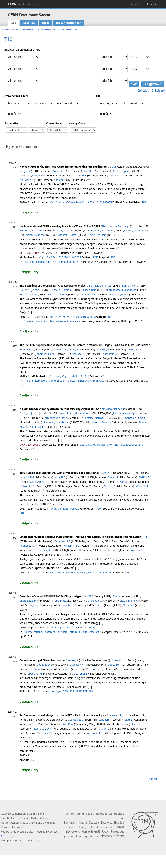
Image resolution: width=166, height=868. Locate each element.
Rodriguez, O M (28, 546)
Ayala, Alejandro (29, 413)
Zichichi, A (44, 550)
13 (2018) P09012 (65, 509)
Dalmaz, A (62, 601)
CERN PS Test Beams (61, 30)
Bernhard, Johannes (31, 231)
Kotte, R (82, 176)
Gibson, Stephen (134, 231)
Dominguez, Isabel (57, 418)
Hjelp (46, 23)
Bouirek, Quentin (29, 290)
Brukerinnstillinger (68, 23)
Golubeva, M (59, 349)
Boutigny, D (43, 665)
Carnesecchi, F (38, 482)
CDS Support (8, 836)
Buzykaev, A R (78, 665)
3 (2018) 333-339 (69, 376)
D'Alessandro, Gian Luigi (116, 226)
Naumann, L (27, 180)
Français (84, 827)
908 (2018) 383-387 (81, 572)
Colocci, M (142, 486)
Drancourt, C (94, 601)
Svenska (94, 836)
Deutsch (94, 823)
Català (83, 823)
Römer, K (60, 180)
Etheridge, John (29, 294)
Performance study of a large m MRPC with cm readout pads (63, 715)
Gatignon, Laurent (89, 294)
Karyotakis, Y (69, 605)
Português (117, 831)
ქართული (73, 831)
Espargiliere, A (129, 601)
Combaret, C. (77, 720)
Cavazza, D (123, 482)
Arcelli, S (60, 477)
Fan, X (87, 171)
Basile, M (113, 477)
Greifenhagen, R (122, 171)
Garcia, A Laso (116, 176)
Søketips (143, 90)
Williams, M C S (72, 546)
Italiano (108, 827)
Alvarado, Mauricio (112, 409)
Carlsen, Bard (89, 290)
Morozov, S (79, 354)
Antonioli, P (27, 477)
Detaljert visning (29, 212)
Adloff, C (88, 596)
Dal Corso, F (114, 665)
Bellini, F (144, 477)
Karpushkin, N (46, 354)
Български (70, 823)
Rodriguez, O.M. (43, 729)
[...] (77, 568)
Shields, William (97, 235)
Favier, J (66, 669)
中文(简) (106, 836)
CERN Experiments (23, 30)
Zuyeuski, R (136, 550)
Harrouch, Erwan (119, 294)
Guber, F (73, 349)
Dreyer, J (57, 171)
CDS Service (27, 832)
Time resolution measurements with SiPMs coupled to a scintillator (59, 473)
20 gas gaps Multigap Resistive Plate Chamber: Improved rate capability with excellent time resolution (80, 537)
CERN (26, 4)
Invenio (20, 827)
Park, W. (102, 729)
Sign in (135, 4)
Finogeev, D (27, 349)
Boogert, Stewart (62, 231)
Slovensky (81, 836)
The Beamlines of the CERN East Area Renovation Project (53, 286)
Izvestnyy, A (134, 349)
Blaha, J (117, 596)
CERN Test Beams (42, 30)
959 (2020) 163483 (81, 202)
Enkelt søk (159, 90)
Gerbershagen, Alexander (99, 231)
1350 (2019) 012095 (59, 257)
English (119, 823)
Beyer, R (26, 171)
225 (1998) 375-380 (71, 691)
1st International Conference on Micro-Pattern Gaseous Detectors (61, 632)
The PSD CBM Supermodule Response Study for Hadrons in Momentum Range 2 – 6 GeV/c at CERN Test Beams (84, 345)
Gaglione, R (35, 605)
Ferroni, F (96, 669)
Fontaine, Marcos (93, 418)
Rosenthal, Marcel (67, 235)
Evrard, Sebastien (58, 294)
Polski (105, 831)
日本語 (120, 827)
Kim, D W (38, 176)
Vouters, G (129, 605)
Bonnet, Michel (131, 286)
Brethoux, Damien (60, 290)
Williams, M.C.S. (96, 733)
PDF (144, 202)
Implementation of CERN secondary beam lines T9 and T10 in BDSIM (60, 226)
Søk (14, 23)
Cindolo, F (109, 486)
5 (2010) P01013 (64, 627)
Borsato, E (118, 660)
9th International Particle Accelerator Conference (52, 321)
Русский (68, 836)
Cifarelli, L (27, 486)
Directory (152, 4)
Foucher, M (36, 674)
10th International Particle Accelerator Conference (53, 262)
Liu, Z (113, 167)
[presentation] (129, 193)
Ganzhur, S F (82, 674)
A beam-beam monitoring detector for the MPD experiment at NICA (59, 409)
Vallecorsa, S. (45, 733)
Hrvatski (96, 827)
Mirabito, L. (138, 724)
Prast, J (100, 605)
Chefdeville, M (28, 601)
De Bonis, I (36, 669)
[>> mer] (152, 779)
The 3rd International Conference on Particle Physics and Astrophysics (64, 381)
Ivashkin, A (103, 349)
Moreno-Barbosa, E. (103, 422)
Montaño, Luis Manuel (57, 422)
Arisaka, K (73, 660)
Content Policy (20, 823)
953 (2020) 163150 (112, 445)
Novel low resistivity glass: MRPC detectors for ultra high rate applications (64, 167)
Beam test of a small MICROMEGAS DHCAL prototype (50, 596)
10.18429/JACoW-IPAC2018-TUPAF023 (72, 317)
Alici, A (105, 473)
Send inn (29, 23)
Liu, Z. (129, 720)
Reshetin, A (111, 354)
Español (72, 827)
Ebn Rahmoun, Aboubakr (121, 290)
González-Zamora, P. (137, 418)
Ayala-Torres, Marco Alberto (75, 413)
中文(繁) (119, 836)
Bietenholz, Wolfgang (126, 413)
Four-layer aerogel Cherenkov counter (42, 660)
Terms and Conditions (43, 823)
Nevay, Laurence (35, 235)
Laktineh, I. (105, 720)
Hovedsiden (7, 30)
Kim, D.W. (68, 724)
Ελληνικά (107, 823)
